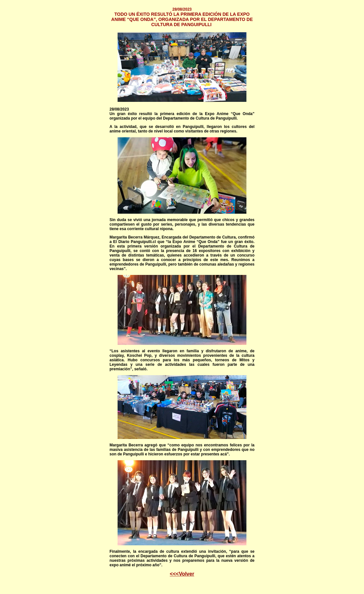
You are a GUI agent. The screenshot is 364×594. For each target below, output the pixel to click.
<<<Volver (182, 574)
